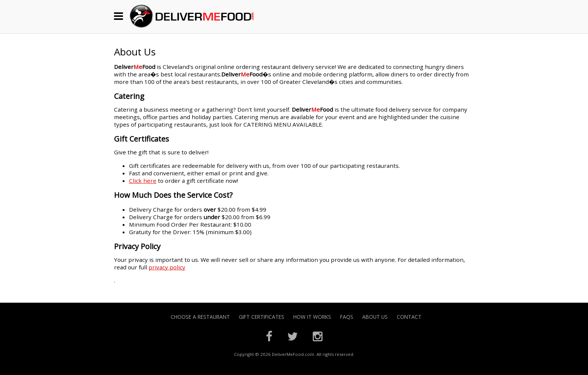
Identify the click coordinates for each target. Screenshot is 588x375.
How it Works (312, 317)
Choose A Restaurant (200, 317)
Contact (409, 317)
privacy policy (167, 267)
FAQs (347, 317)
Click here (143, 181)
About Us (375, 317)
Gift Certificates (262, 317)
